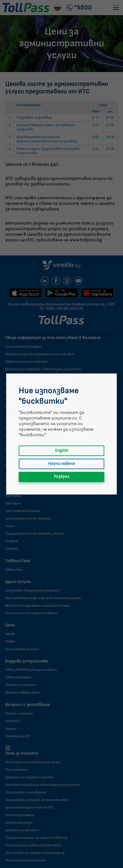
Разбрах (62, 477)
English (62, 451)
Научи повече (62, 464)
